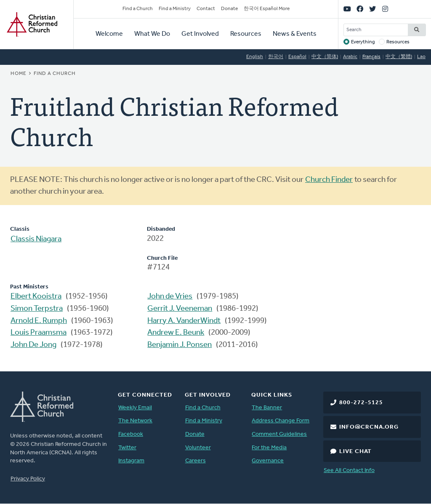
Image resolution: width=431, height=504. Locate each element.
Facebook (131, 434)
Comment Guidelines (279, 434)
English (255, 57)
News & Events (295, 34)
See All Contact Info (349, 471)
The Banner (267, 408)
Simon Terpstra (37, 309)
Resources (246, 34)
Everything (363, 42)
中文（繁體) (399, 57)
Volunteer (198, 448)
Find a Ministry (175, 9)
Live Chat (355, 452)
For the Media (269, 448)
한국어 (276, 57)
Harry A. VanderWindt (184, 321)
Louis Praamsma (39, 333)
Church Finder (329, 180)
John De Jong (33, 345)
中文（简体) (325, 57)
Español (297, 57)
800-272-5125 (361, 403)
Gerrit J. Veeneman (180, 309)
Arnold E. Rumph (39, 321)
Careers (196, 461)
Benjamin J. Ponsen (180, 345)
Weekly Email (135, 408)
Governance (268, 461)
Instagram (131, 461)
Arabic (350, 57)
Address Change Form (281, 421)
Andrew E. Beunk (176, 333)
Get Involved (200, 34)
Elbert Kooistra (36, 297)
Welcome (109, 34)
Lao (421, 57)
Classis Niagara (36, 239)
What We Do (152, 34)
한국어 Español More (267, 9)
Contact (206, 9)
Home (19, 74)
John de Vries (170, 297)
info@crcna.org (369, 427)
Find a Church (138, 9)
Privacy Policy (28, 479)
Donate (229, 9)
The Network (135, 421)
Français (371, 57)
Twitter (127, 448)
